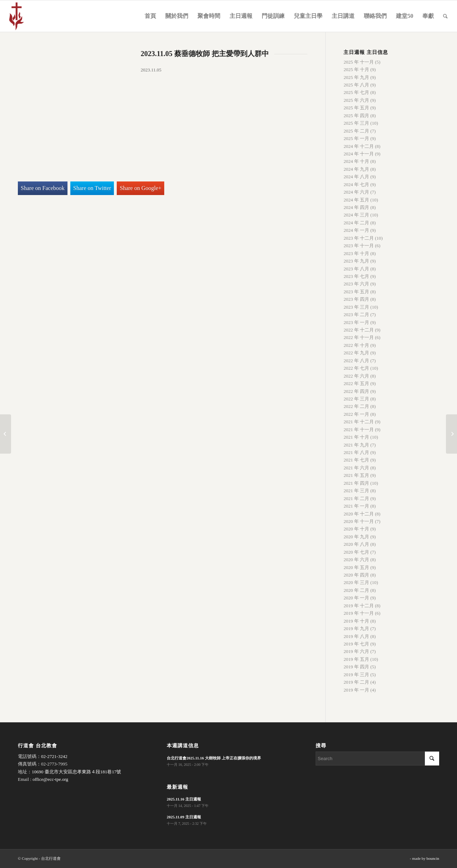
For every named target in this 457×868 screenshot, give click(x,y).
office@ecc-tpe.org (50, 779)
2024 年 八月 (356, 177)
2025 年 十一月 (359, 62)
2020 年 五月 (356, 567)
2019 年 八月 (356, 636)
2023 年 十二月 (359, 238)
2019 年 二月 (356, 682)
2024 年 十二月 (359, 146)
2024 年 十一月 (359, 154)
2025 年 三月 (356, 123)
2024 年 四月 (356, 207)
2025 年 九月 (356, 77)
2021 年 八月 (356, 452)
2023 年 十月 (356, 253)
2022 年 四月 (356, 391)
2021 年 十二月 (359, 422)
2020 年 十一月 (359, 521)
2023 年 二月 (356, 315)
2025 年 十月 (356, 69)
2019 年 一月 (356, 690)
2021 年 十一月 (359, 430)
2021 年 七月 (356, 460)
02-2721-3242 (54, 756)
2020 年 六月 (356, 560)
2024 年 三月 (356, 215)
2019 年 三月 (356, 675)
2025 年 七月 (356, 92)
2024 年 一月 (356, 230)
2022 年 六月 (356, 376)
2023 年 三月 (356, 307)
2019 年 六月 (356, 651)
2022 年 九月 (356, 353)
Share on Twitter (92, 188)
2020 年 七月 (356, 552)
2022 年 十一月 (359, 337)
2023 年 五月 (356, 292)
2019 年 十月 (356, 621)
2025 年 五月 (356, 108)
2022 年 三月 (356, 399)
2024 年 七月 (356, 184)
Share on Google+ (141, 188)
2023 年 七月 (356, 276)
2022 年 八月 (356, 361)
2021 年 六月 (356, 468)
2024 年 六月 (356, 192)
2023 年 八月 (356, 269)
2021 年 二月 (356, 498)
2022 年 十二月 (359, 330)
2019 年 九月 (356, 628)
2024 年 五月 (356, 200)
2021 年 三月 (356, 491)
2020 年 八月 (356, 544)
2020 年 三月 (356, 582)
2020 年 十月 (356, 529)
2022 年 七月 (356, 368)
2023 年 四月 (356, 299)
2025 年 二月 (356, 131)
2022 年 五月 (356, 383)
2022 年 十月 (356, 345)
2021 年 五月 (356, 475)
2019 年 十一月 (359, 613)
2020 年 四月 (356, 575)
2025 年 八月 (356, 85)
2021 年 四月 (356, 483)
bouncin (433, 858)
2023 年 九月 (356, 261)
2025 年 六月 (356, 100)
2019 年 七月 (356, 644)
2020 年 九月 (356, 537)
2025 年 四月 (356, 116)
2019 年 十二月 (359, 606)
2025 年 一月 (356, 138)
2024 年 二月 (356, 223)
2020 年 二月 (356, 590)
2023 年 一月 (356, 322)
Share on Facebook (43, 188)
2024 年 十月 (356, 161)
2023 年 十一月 (359, 246)
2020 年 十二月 (359, 514)
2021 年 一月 (356, 506)
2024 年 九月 (356, 169)
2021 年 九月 (356, 445)
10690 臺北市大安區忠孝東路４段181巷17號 (76, 772)
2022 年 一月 (356, 414)
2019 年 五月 (356, 659)
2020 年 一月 (356, 598)
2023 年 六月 (356, 284)
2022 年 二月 (356, 406)
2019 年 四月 (356, 667)
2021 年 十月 (356, 437)
